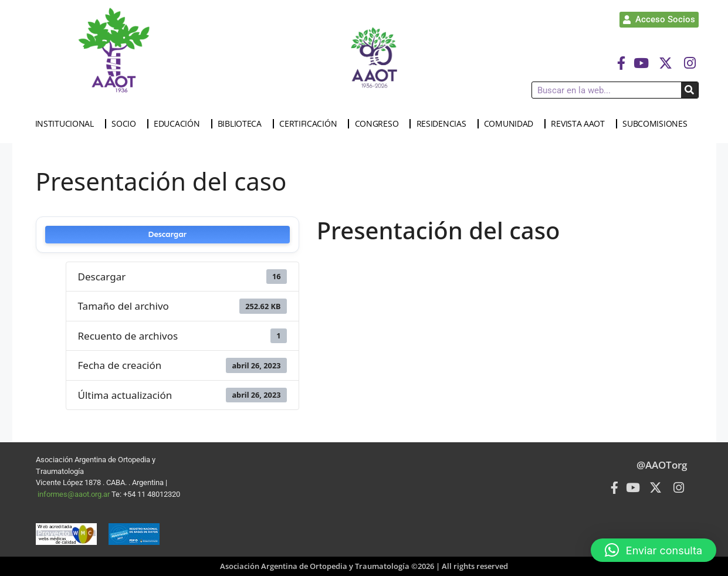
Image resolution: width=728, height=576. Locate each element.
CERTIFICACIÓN (311, 124)
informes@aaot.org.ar (75, 494)
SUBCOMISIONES (658, 124)
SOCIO (127, 124)
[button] (653, 550)
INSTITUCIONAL (67, 124)
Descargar (167, 234)
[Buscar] (690, 90)
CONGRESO (380, 124)
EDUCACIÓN (180, 124)
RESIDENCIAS (444, 124)
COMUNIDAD (512, 124)
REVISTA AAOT (580, 124)
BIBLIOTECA (243, 124)
